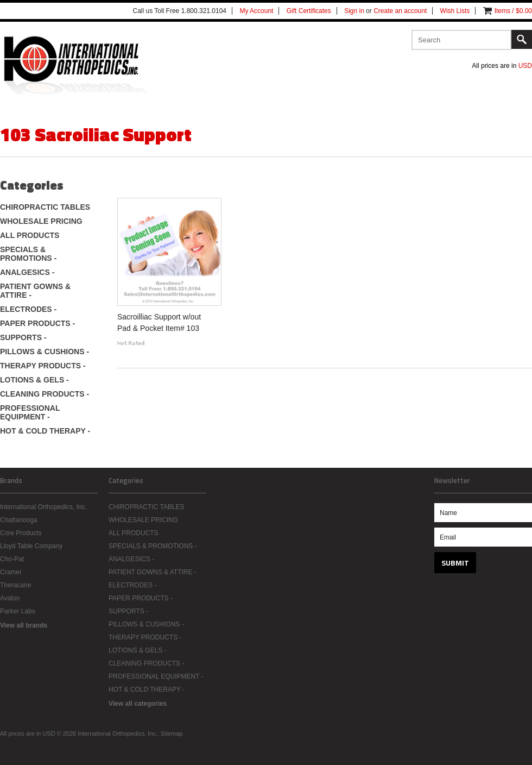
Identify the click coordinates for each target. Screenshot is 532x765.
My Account (256, 11)
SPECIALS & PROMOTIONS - (28, 254)
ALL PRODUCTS (30, 235)
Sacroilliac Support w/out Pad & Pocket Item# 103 (159, 322)
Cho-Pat (12, 559)
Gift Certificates (309, 11)
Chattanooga (19, 520)
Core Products (21, 533)
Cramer (11, 572)
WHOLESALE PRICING (41, 221)
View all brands (24, 625)
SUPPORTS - (23, 337)
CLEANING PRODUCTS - (45, 394)
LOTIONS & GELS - (34, 380)
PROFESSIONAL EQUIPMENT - (30, 412)
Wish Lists (455, 11)
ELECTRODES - (28, 309)
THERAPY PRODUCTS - (43, 366)
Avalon (10, 598)
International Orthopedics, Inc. (43, 507)
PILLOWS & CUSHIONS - (45, 352)
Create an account (400, 11)
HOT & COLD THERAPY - (45, 431)
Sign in (354, 11)
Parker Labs (18, 611)
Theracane (15, 585)
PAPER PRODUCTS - (37, 323)
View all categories (138, 704)
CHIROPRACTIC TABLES (45, 207)
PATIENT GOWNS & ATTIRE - (35, 291)
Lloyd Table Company (31, 546)
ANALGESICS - (27, 272)
